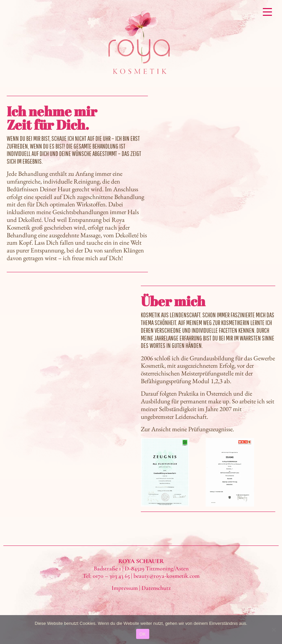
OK (143, 634)
